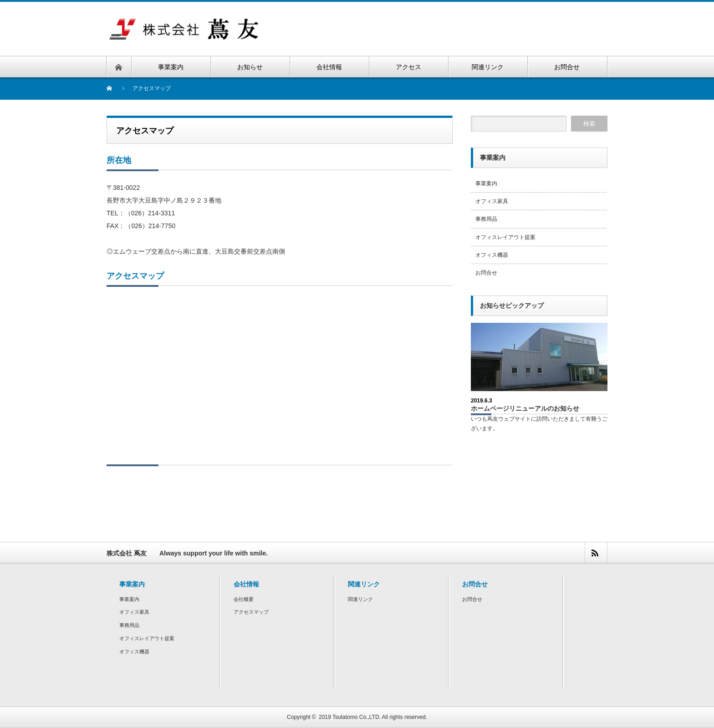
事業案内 (486, 183)
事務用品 (486, 219)
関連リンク (360, 599)
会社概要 (244, 599)
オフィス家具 (492, 201)
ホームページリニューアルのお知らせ (525, 408)
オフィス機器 (492, 255)
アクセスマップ (251, 612)
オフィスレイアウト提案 (505, 237)
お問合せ (486, 273)
